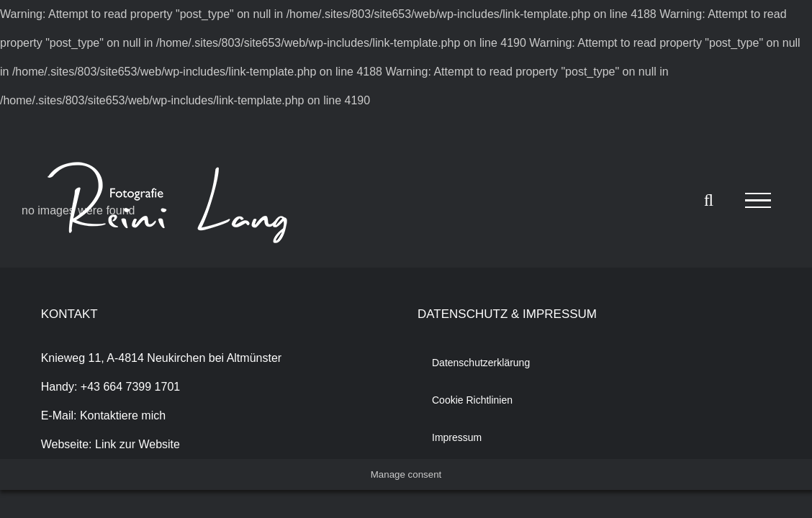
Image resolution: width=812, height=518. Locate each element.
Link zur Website (137, 444)
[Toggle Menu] (758, 201)
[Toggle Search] (709, 200)
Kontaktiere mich (123, 415)
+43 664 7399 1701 (130, 387)
